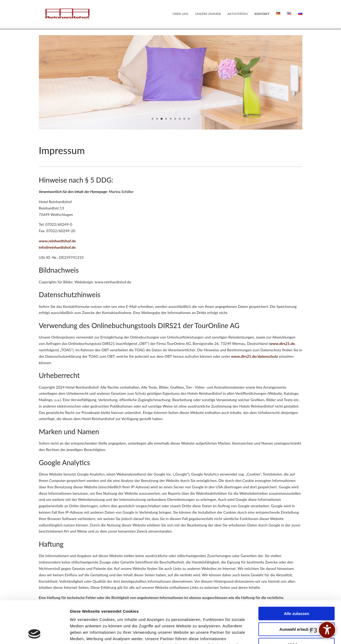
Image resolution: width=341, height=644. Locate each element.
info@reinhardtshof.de (57, 247)
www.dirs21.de (282, 343)
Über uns (180, 14)
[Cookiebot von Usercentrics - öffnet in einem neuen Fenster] (34, 634)
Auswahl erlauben (297, 589)
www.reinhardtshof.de (57, 241)
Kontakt (262, 14)
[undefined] (327, 630)
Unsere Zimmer (208, 14)
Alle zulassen (296, 574)
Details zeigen (283, 633)
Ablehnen (297, 605)
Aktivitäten (237, 14)
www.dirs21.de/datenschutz (254, 356)
